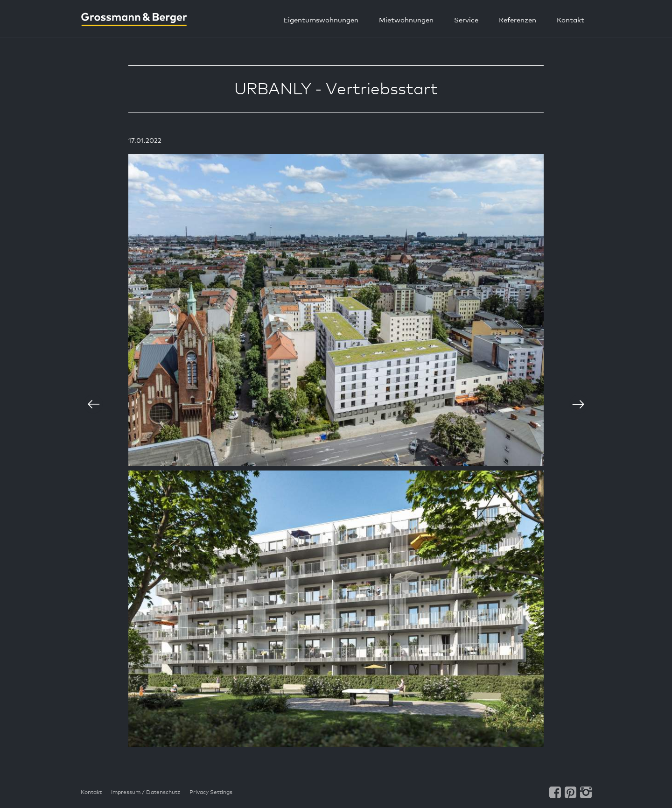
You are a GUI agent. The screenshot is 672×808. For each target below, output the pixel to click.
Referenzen (518, 20)
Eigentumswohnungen (321, 20)
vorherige (93, 404)
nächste (579, 404)
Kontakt (570, 20)
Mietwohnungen (406, 20)
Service (466, 20)
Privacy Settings (211, 792)
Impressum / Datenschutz (146, 792)
